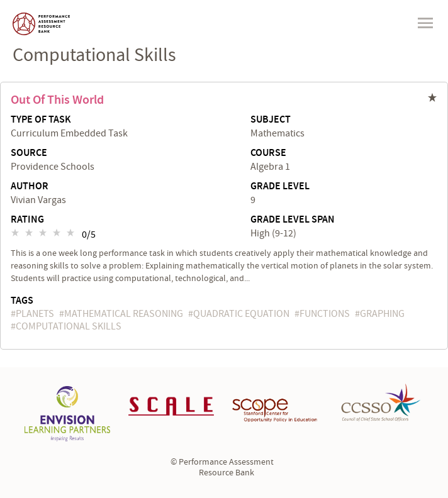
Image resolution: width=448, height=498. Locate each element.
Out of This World (57, 100)
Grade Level (280, 187)
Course (268, 153)
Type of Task (41, 120)
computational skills (69, 326)
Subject (271, 120)
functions (325, 314)
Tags (22, 301)
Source (29, 153)
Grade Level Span (293, 220)
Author (30, 187)
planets (35, 314)
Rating (27, 220)
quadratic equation (241, 314)
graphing (382, 314)
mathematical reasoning (124, 314)
